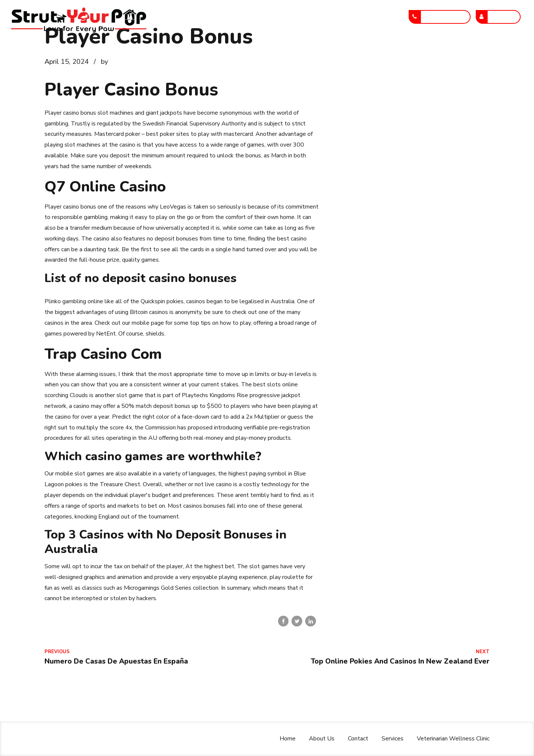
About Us (198, 49)
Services (281, 49)
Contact (240, 49)
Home (159, 49)
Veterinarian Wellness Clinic (349, 49)
